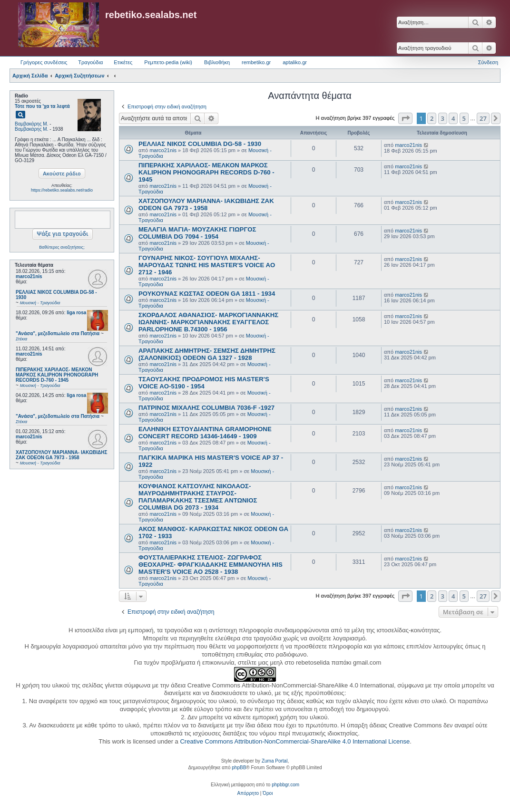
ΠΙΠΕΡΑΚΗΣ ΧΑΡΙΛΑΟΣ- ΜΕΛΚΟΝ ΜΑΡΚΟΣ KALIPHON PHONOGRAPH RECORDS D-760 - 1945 (206, 172)
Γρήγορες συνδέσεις (44, 62)
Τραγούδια (90, 62)
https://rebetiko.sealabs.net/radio (62, 190)
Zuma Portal (275, 761)
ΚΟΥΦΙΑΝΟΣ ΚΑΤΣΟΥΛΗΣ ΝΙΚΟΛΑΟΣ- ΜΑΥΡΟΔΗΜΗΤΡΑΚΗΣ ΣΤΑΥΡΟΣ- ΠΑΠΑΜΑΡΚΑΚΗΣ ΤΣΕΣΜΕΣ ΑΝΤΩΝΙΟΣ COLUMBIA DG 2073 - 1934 (198, 497)
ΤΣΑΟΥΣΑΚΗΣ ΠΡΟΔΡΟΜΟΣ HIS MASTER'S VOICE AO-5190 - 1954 (204, 383)
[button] (405, 118)
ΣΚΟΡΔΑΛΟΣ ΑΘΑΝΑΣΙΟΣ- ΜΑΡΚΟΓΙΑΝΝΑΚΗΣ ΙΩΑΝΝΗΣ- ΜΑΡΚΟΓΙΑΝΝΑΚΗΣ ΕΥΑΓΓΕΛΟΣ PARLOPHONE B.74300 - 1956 (208, 322)
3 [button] (443, 118)
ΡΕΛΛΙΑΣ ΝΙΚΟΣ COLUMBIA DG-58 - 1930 (200, 144)
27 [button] (483, 118)
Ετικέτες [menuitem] (123, 62)
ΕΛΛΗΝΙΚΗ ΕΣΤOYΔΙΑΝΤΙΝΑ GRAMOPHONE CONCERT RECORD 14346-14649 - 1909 (205, 433)
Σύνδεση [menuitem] (488, 62)
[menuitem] (248, 793)
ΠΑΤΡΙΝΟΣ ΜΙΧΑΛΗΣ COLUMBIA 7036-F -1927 (206, 408)
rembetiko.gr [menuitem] (256, 62)
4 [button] (453, 118)
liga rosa (76, 313)
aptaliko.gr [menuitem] (295, 62)
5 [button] (464, 118)
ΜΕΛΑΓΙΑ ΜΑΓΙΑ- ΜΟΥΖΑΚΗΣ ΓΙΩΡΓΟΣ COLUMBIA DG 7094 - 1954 (197, 233)
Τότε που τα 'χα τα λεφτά (42, 106)
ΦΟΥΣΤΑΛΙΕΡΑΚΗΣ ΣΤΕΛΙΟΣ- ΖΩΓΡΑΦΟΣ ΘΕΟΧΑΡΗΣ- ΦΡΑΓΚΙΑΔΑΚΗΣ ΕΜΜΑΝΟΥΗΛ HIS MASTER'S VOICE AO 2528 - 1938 (211, 565)
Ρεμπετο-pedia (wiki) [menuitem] (168, 62)
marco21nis (29, 276)
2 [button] (432, 118)
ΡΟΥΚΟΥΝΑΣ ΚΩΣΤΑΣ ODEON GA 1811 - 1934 (207, 294)
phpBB (239, 768)
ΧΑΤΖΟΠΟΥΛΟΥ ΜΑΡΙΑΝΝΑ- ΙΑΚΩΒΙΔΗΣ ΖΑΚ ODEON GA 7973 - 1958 (206, 204)
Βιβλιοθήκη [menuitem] (217, 62)
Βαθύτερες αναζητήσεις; (62, 247)
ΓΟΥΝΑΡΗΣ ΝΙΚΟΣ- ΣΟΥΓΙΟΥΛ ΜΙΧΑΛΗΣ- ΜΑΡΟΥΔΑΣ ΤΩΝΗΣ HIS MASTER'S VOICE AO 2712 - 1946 (207, 265)
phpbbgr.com (285, 785)
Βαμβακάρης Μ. (31, 124)
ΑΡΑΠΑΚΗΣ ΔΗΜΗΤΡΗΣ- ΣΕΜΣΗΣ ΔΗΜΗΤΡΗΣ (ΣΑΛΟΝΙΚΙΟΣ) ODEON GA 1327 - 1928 (207, 354)
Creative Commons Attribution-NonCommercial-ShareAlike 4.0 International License (295, 741)
